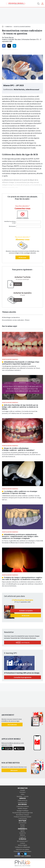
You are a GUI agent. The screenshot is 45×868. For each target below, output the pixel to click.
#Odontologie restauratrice (11, 317)
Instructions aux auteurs (22, 849)
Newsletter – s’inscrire (23, 796)
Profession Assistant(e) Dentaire (22, 817)
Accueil (3, 26)
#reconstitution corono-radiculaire (13, 320)
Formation (9, 27)
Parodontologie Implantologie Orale (22, 813)
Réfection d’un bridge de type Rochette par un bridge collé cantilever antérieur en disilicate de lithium (20, 407)
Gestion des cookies (23, 856)
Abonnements (22, 823)
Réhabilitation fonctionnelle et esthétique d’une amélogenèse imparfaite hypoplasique (21, 363)
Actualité (22, 790)
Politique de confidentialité (22, 847)
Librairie (22, 827)
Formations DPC (23, 802)
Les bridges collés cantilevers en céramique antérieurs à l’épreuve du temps (20, 492)
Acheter (18, 300)
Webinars (22, 835)
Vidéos (23, 794)
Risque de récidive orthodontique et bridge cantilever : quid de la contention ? (18, 449)
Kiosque (22, 825)
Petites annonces (23, 800)
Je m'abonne (12, 725)
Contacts (22, 843)
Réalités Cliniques (23, 808)
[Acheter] (18, 284)
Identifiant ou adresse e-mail (10, 222)
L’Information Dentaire (23, 806)
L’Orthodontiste (22, 819)
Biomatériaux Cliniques (22, 815)
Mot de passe (12, 226)
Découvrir (14, 770)
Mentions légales (22, 845)
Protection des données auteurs (22, 851)
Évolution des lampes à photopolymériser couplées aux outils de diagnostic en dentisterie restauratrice (22, 578)
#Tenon (27, 320)
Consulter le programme (23, 677)
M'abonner (22, 257)
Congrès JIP (22, 837)
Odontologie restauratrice (22, 27)
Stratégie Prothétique (23, 811)
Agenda (22, 831)
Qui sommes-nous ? (23, 841)
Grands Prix (23, 833)
